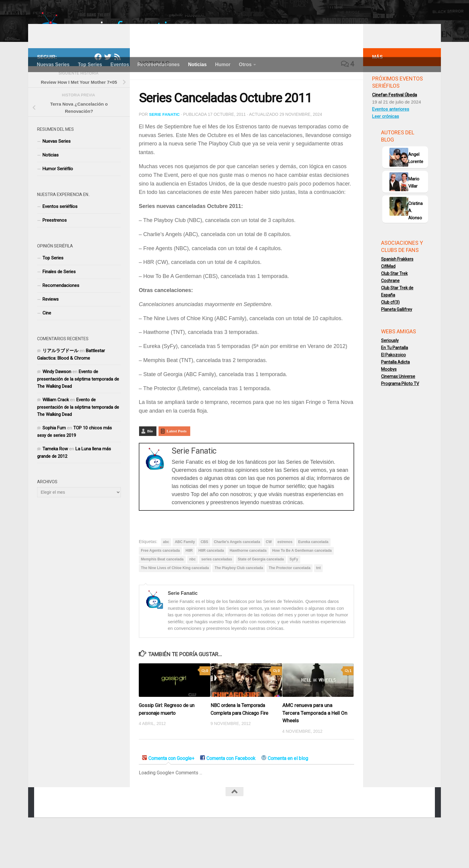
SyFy (294, 592)
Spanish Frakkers (397, 292)
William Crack (56, 433)
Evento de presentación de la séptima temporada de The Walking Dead (78, 412)
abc (166, 574)
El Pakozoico (393, 388)
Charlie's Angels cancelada (237, 574)
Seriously (390, 373)
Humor (223, 64)
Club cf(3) (390, 335)
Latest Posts (177, 464)
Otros (245, 64)
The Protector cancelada (289, 601)
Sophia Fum (54, 461)
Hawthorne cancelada (248, 583)
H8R (189, 583)
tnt (318, 601)
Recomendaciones (158, 64)
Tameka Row (55, 482)
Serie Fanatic (165, 147)
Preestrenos (55, 253)
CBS (204, 574)
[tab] (168, 791)
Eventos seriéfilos (60, 239)
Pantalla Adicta (395, 395)
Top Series (90, 64)
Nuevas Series (53, 64)
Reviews (51, 332)
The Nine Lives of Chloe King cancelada (175, 601)
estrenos (285, 574)
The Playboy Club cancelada (239, 601)
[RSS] (117, 90)
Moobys (389, 402)
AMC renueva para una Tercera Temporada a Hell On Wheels (315, 745)
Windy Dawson (57, 405)
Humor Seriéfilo (58, 202)
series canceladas (217, 592)
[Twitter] (108, 90)
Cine (47, 346)
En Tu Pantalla (395, 381)
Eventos (120, 64)
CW (269, 574)
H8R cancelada (211, 583)
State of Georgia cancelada (261, 592)
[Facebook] (98, 90)
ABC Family (185, 574)
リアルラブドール (60, 384)
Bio (150, 464)
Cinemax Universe (398, 409)
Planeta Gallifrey (397, 342)
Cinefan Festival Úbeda (395, 128)
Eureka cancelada (313, 574)
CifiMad (388, 299)
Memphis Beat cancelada (162, 592)
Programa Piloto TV (400, 416)
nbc (192, 592)
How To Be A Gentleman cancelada (302, 583)
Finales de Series (59, 305)
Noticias (197, 64)
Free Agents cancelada (160, 583)
